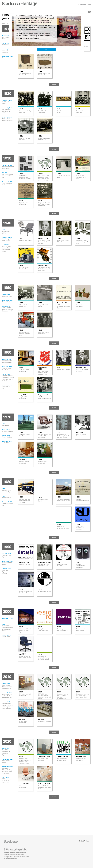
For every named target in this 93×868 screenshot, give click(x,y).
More (54, 84)
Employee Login (85, 4)
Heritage (29, 3)
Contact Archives (84, 841)
